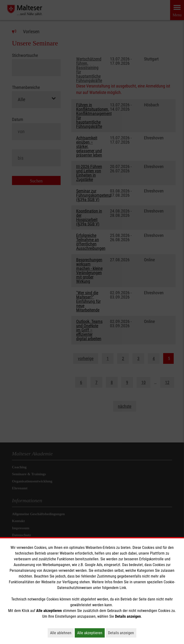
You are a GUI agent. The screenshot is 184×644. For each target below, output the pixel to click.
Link (123, 588)
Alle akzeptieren (91, 633)
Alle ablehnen (62, 633)
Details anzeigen (122, 633)
